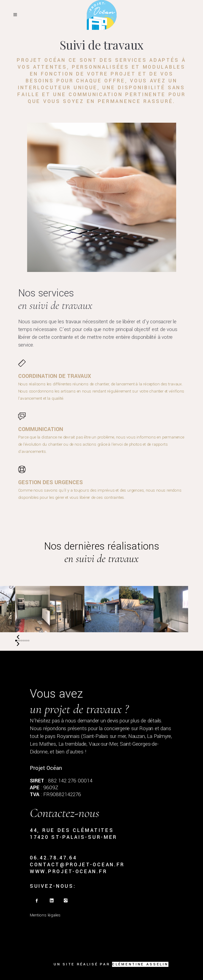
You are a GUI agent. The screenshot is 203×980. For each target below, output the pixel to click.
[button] (16, 641)
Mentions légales (45, 915)
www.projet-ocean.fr (68, 871)
